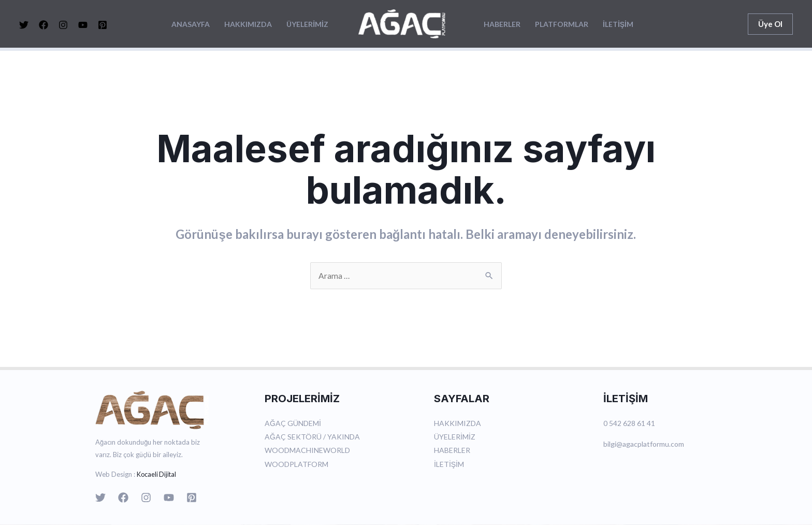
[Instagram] (63, 25)
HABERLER (502, 24)
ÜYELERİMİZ (307, 24)
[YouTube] (83, 25)
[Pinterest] (103, 25)
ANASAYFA (191, 24)
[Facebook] (44, 25)
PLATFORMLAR (562, 24)
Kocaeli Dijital (157, 475)
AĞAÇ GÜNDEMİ (293, 424)
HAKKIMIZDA (248, 24)
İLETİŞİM (618, 24)
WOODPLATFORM (296, 464)
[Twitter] (24, 25)
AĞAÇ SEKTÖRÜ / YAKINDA (312, 437)
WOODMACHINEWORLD (307, 451)
